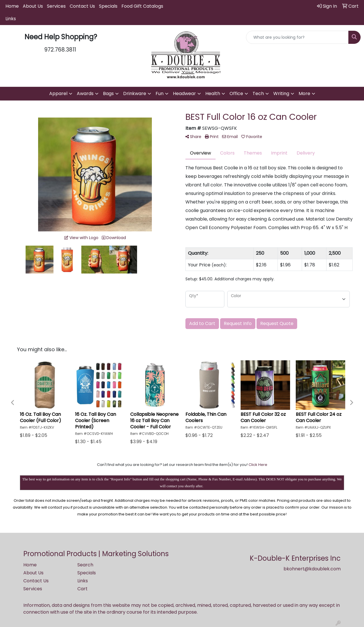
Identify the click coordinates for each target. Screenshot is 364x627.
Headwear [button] (184, 93)
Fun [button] (160, 93)
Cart (82, 589)
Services (56, 6)
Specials (108, 6)
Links (11, 19)
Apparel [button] (58, 93)
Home (12, 6)
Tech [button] (258, 93)
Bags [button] (108, 93)
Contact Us (82, 6)
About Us (33, 6)
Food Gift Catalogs (142, 6)
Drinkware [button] (135, 93)
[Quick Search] (297, 37)
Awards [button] (85, 93)
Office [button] (236, 93)
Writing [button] (281, 93)
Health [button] (213, 93)
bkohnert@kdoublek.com (312, 569)
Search (85, 565)
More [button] (304, 93)
